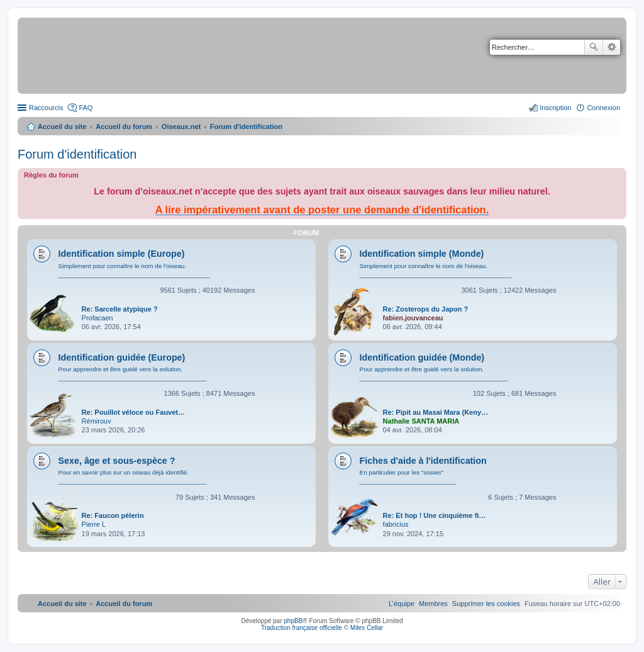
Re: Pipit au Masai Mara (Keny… (436, 412)
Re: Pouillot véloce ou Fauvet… (133, 412)
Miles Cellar (367, 628)
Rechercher (594, 47)
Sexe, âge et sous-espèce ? (117, 461)
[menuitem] (486, 604)
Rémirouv (97, 421)
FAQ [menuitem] (86, 108)
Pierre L (94, 524)
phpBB (293, 621)
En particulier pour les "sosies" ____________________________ (408, 477)
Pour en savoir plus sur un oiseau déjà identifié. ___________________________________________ (133, 477)
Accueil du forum (124, 126)
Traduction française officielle (302, 628)
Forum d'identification (77, 154)
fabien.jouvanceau (413, 318)
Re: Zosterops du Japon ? (426, 309)
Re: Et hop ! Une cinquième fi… (435, 515)
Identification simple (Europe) (122, 254)
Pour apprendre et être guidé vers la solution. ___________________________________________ (133, 374)
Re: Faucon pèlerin (113, 515)
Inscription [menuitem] (555, 108)
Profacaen (97, 318)
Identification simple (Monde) (422, 254)
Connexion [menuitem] (603, 108)
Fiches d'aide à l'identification (423, 461)
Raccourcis (46, 108)
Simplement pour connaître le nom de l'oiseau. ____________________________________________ (135, 270)
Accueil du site (62, 126)
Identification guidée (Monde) (422, 357)
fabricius (396, 524)
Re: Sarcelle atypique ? (120, 309)
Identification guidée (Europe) (122, 357)
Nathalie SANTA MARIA (421, 421)
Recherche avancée (612, 47)
